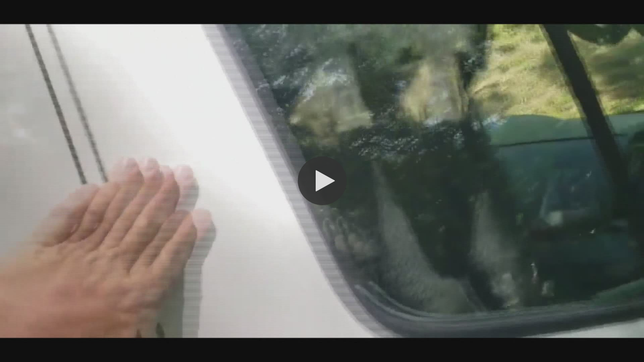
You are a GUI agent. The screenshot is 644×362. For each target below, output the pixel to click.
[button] (322, 181)
